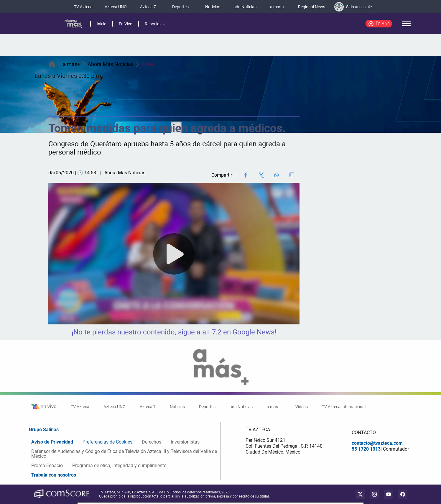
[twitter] (360, 494)
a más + (277, 7)
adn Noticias (245, 7)
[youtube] (389, 494)
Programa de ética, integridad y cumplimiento (119, 466)
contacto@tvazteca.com (377, 443)
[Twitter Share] (261, 175)
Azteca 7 (148, 7)
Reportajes (155, 24)
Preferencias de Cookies (107, 442)
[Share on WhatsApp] (277, 175)
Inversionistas (185, 442)
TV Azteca (83, 7)
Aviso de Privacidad (52, 442)
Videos (302, 407)
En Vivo (126, 24)
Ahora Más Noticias (114, 64)
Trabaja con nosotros (54, 475)
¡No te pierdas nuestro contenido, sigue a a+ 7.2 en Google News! (174, 332)
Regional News (312, 7)
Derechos (152, 442)
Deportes (180, 7)
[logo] (73, 24)
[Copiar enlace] (292, 175)
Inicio (102, 24)
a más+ (75, 64)
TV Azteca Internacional (344, 407)
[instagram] (374, 494)
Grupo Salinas (44, 430)
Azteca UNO (116, 7)
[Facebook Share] (246, 175)
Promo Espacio (47, 466)
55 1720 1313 (366, 449)
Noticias (213, 7)
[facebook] (403, 494)
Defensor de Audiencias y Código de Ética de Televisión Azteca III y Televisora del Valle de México (124, 454)
